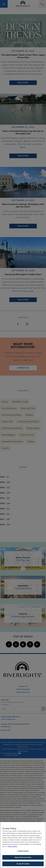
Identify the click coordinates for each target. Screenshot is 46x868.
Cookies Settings (23, 852)
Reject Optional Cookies (23, 858)
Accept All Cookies (23, 865)
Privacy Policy (13, 848)
